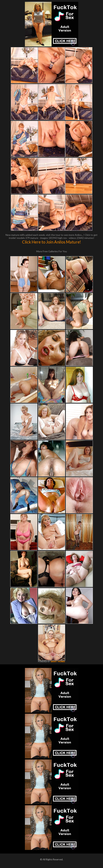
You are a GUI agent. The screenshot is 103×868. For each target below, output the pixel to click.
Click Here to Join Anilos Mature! (51, 242)
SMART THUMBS (58, 662)
